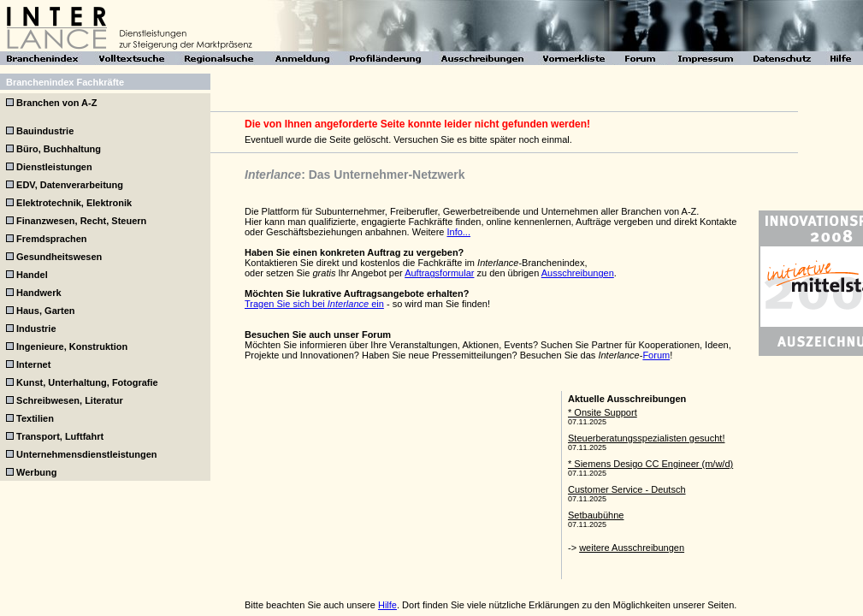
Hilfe (387, 605)
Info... (458, 232)
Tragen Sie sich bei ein (314, 304)
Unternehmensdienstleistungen (86, 454)
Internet (33, 364)
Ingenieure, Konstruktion (72, 346)
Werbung (36, 472)
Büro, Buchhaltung (59, 149)
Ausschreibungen (578, 273)
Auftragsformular (439, 273)
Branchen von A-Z (56, 103)
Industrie (36, 329)
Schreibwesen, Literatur (70, 400)
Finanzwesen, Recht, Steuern (81, 221)
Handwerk (39, 293)
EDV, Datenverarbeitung (70, 185)
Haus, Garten (45, 311)
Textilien (35, 418)
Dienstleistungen (54, 167)
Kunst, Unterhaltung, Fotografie (87, 382)
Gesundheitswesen (59, 257)
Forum (656, 355)
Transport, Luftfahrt (60, 436)
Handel (32, 275)
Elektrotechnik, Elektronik (74, 203)
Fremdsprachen (52, 239)
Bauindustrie (45, 131)
